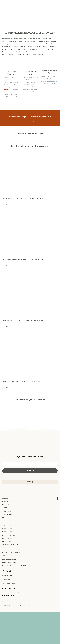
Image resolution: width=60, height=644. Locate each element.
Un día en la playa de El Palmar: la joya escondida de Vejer (24, 198)
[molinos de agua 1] (30, 211)
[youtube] (14, 571)
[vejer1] (30, 272)
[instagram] (10, 571)
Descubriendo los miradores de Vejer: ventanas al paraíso (24, 320)
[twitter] (7, 571)
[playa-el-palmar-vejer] (29, 151)
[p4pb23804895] (30, 333)
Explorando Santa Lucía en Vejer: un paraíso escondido (23, 259)
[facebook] (3, 571)
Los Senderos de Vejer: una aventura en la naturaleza (22, 381)
